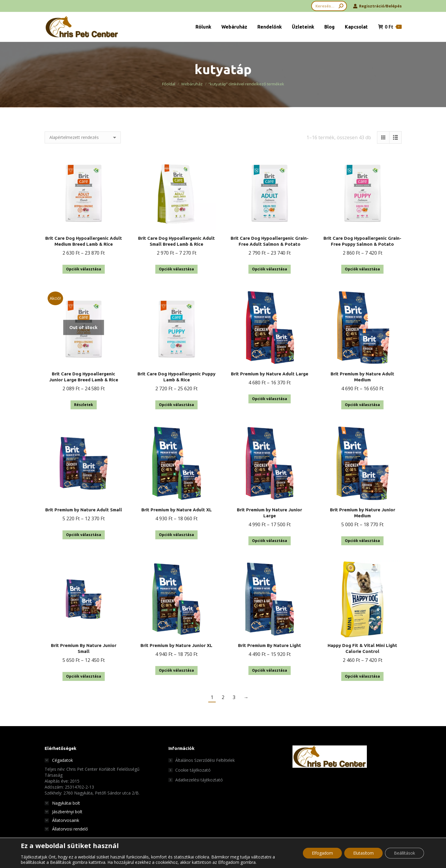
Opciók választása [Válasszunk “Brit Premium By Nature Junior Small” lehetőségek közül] (84, 676)
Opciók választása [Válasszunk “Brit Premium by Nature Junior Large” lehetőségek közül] (270, 541)
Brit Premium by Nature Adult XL (177, 510)
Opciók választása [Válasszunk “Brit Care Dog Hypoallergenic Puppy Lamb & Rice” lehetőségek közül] (176, 405)
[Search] (329, 6)
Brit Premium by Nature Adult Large (270, 374)
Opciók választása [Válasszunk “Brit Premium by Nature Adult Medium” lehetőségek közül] (362, 405)
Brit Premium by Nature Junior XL (176, 645)
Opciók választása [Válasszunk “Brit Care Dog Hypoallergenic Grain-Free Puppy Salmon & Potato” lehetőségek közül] (362, 269)
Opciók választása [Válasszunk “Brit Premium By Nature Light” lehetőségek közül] (270, 670)
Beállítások (404, 853)
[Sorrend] (83, 137)
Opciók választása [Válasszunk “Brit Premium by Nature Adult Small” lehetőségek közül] (84, 535)
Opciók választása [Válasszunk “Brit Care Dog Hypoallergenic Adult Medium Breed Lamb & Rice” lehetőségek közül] (84, 269)
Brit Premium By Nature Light (270, 645)
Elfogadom (322, 853)
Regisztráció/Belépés (377, 6)
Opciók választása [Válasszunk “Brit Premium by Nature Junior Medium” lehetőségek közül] (362, 541)
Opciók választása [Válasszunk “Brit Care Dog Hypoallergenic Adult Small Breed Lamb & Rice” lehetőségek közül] (176, 269)
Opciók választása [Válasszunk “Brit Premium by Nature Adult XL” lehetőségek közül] (176, 535)
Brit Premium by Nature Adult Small (84, 510)
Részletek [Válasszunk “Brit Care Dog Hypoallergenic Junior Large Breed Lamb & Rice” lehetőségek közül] (84, 405)
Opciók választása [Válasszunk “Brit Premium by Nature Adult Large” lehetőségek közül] (270, 399)
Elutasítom (363, 853)
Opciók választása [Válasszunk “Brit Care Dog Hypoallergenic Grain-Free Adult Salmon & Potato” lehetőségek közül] (270, 269)
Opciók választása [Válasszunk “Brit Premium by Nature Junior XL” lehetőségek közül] (176, 670)
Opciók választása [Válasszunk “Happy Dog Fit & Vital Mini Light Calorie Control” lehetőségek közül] (362, 676)
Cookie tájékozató (193, 770)
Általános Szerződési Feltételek (205, 760)
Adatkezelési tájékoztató (199, 780)
